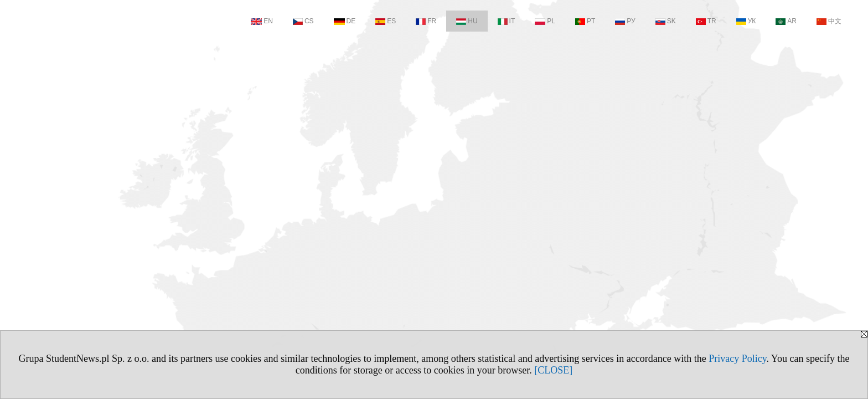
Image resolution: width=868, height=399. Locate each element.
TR (706, 21)
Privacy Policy (737, 359)
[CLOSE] (553, 370)
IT (507, 21)
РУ (625, 21)
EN (262, 21)
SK (666, 21)
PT (585, 21)
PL (545, 21)
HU (467, 21)
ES (386, 21)
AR (786, 21)
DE (345, 21)
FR (426, 21)
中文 (829, 21)
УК (746, 21)
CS (303, 21)
